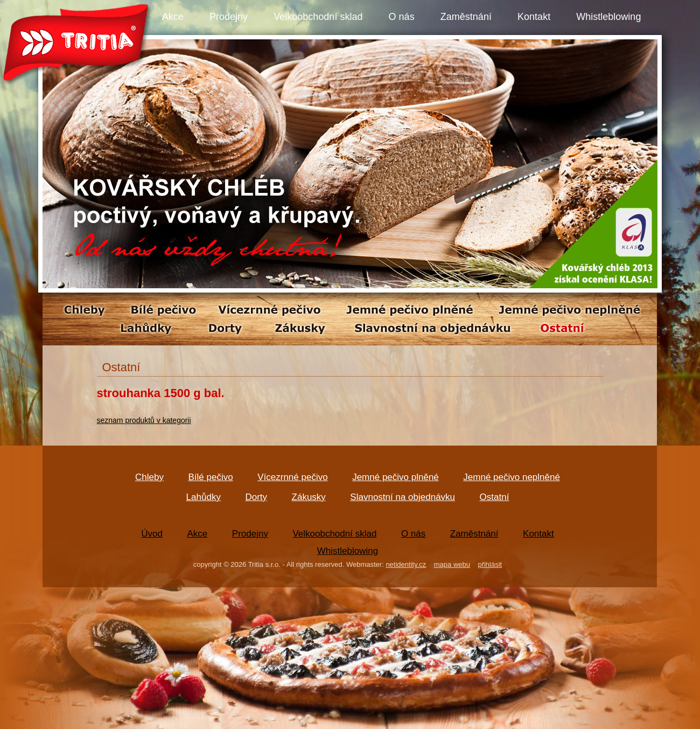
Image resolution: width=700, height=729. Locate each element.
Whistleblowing (608, 17)
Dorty (256, 497)
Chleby (149, 477)
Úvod (152, 534)
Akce (173, 17)
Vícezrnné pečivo (292, 477)
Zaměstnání (466, 17)
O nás (402, 17)
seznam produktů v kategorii (144, 420)
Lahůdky (204, 497)
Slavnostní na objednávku (402, 497)
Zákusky (309, 497)
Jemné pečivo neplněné (512, 477)
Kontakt (534, 17)
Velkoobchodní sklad (318, 17)
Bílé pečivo (211, 477)
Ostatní (495, 497)
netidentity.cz (406, 564)
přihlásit (490, 564)
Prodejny (229, 17)
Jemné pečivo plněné (395, 477)
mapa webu (452, 564)
